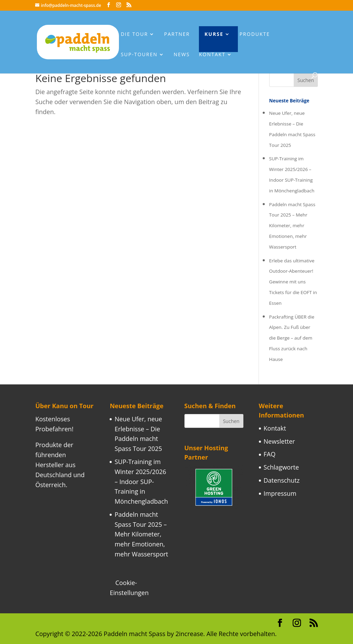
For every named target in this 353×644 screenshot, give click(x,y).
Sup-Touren (139, 55)
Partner (177, 34)
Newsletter (279, 441)
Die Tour (134, 34)
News (182, 55)
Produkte (255, 34)
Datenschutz (282, 480)
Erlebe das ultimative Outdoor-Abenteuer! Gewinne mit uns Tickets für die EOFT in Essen (293, 282)
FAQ (270, 454)
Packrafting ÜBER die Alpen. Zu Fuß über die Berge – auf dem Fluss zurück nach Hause (292, 338)
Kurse (214, 34)
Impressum (280, 493)
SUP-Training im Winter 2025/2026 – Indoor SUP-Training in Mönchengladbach (141, 481)
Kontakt (212, 55)
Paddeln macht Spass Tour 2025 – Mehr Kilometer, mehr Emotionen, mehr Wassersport (292, 226)
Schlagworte (281, 467)
